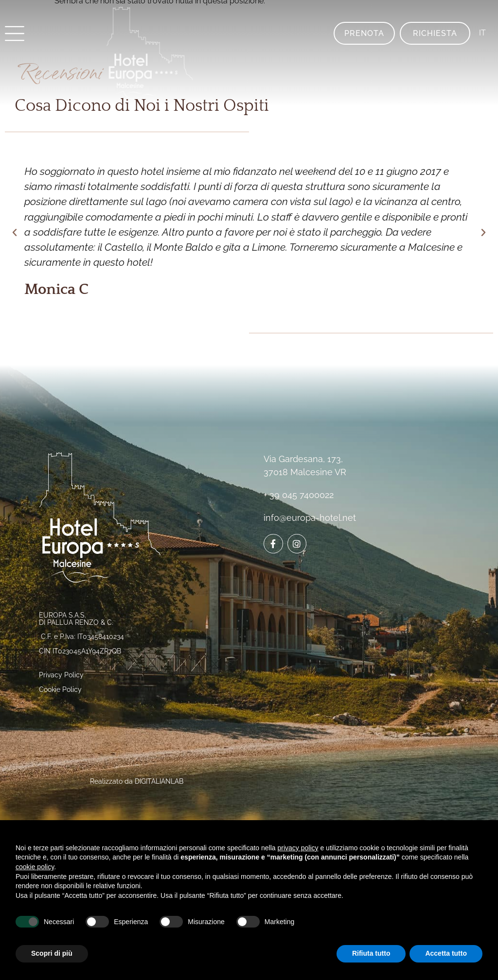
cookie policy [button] (35, 867)
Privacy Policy (61, 675)
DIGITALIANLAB (159, 781)
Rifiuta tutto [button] (371, 953)
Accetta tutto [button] (446, 953)
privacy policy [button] (298, 848)
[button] (15, 233)
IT (482, 33)
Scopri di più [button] (52, 953)
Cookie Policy (60, 689)
